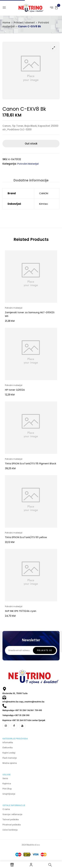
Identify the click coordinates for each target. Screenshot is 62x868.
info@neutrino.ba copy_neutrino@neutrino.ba (23, 702)
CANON (44, 193)
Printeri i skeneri (24, 23)
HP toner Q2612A (15, 390)
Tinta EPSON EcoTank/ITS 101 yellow (26, 537)
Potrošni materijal (28, 164)
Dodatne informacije (31, 180)
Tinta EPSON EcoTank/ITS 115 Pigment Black (31, 464)
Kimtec (44, 204)
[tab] (31, 180)
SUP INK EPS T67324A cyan (21, 611)
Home (6, 23)
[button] (56, 7)
